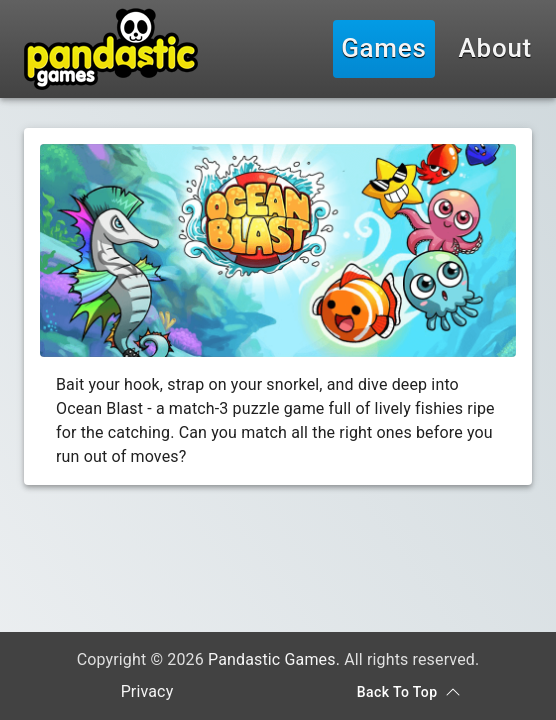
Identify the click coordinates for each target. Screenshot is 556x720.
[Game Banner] (278, 250)
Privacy (147, 691)
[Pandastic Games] (111, 49)
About (495, 49)
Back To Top (409, 692)
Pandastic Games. (274, 659)
